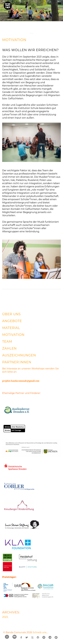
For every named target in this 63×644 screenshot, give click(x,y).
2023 (5, 617)
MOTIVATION (14, 40)
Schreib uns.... (40, 632)
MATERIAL (11, 328)
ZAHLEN (9, 348)
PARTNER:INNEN (17, 362)
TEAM (7, 342)
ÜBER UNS (11, 314)
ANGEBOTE (12, 321)
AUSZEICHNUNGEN (19, 355)
